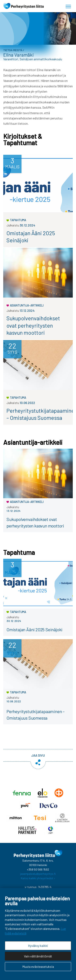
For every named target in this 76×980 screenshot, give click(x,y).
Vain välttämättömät (38, 956)
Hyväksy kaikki (38, 946)
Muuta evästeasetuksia (38, 966)
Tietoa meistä (13, 50)
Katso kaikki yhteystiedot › (38, 878)
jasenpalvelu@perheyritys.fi (38, 874)
